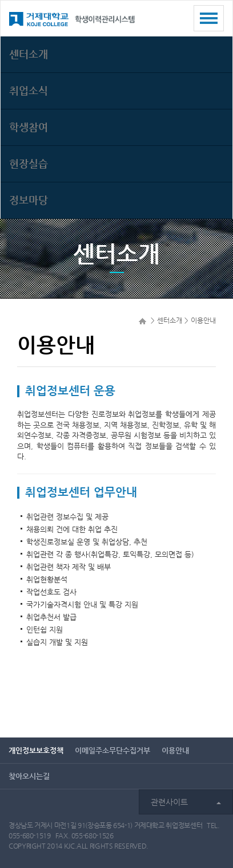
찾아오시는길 (29, 776)
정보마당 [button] (29, 200)
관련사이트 (186, 802)
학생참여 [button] (29, 127)
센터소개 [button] (29, 54)
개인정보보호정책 (36, 750)
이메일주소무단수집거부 (113, 750)
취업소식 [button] (29, 90)
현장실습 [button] (29, 163)
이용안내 (175, 750)
